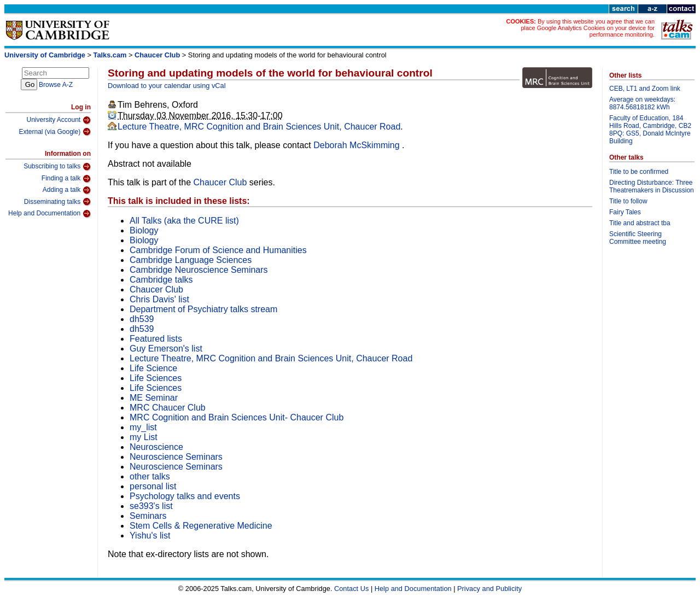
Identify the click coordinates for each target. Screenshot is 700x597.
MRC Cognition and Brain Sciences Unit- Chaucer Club (237, 417)
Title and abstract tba (640, 223)
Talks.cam (110, 55)
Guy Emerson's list (166, 349)
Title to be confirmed (639, 172)
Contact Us (351, 589)
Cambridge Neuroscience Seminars (199, 270)
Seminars (148, 516)
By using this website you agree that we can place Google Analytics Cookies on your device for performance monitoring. (588, 28)
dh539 (142, 319)
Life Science (153, 368)
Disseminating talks (57, 202)
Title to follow (628, 201)
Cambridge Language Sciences (191, 260)
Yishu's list (150, 535)
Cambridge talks (161, 280)
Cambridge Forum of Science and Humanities (218, 250)
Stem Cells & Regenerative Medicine (201, 526)
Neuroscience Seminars (176, 457)
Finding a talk (66, 179)
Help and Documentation (49, 214)
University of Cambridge (45, 55)
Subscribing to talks (57, 167)
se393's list (151, 506)
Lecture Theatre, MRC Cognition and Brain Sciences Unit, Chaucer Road (259, 127)
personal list (153, 486)
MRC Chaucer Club (168, 408)
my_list (143, 427)
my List (144, 437)
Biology (144, 230)
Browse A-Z (56, 85)
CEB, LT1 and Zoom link (645, 89)
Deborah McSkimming (358, 145)
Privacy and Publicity (489, 589)
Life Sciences (156, 378)
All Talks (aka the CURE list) (184, 221)
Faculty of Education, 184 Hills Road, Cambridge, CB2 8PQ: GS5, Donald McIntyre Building (650, 130)
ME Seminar (154, 398)
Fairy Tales (625, 212)
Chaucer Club (157, 55)
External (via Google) (55, 132)
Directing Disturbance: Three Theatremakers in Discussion (652, 186)
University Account (59, 120)
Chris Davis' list (159, 299)
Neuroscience (156, 447)
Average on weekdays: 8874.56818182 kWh (642, 103)
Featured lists (156, 339)
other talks (150, 476)
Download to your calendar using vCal (167, 86)
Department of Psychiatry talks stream (203, 309)
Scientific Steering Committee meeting (638, 238)
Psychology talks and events (185, 496)
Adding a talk (67, 190)
